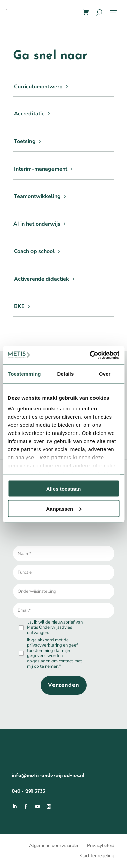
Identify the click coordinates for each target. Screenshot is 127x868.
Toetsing (25, 141)
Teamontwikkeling (37, 196)
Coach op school (34, 251)
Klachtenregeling (97, 856)
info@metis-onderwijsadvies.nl (48, 776)
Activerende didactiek (41, 279)
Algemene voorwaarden (54, 846)
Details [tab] (65, 374)
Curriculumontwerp (38, 87)
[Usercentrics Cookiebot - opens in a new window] (90, 355)
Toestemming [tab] (24, 374)
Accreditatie (29, 114)
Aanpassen (64, 508)
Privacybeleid (101, 846)
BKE (19, 306)
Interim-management (41, 169)
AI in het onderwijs (37, 224)
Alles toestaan (64, 489)
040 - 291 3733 (28, 791)
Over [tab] (105, 374)
